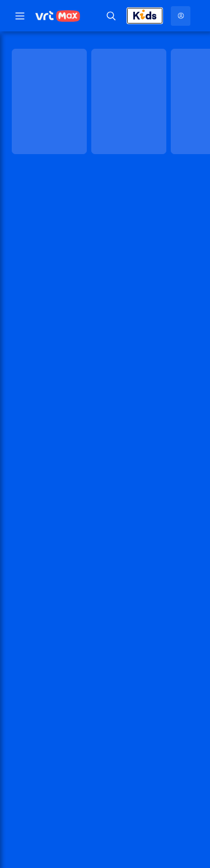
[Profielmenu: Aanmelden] (181, 16)
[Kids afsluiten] (145, 16)
